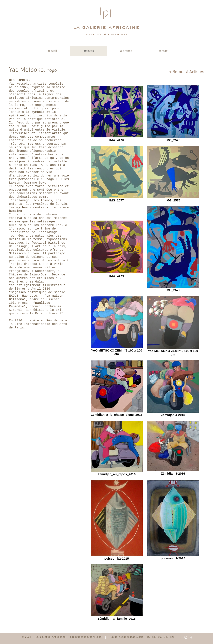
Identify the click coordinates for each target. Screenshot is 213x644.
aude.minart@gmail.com (127, 637)
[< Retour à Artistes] (185, 72)
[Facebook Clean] (191, 637)
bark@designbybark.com (86, 637)
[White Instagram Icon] (186, 637)
